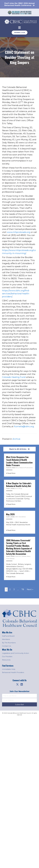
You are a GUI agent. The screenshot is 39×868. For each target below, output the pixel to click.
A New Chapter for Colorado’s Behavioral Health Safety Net (19, 485)
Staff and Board (8, 636)
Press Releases (10, 559)
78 (23, 589)
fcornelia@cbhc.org (24, 426)
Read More (11, 473)
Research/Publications (26, 468)
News (17, 468)
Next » (30, 589)
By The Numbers (9, 643)
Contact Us (6, 646)
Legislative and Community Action (15, 653)
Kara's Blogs (19, 488)
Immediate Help (9, 669)
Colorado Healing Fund (14, 377)
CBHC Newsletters (20, 517)
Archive (16, 439)
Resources (6, 660)
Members (6, 639)
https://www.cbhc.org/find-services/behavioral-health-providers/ (16, 294)
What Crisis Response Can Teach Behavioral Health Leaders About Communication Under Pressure (19, 461)
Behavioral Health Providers (13, 672)
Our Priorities (7, 656)
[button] (17, 684)
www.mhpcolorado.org (19, 232)
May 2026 (10, 514)
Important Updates (21, 556)
